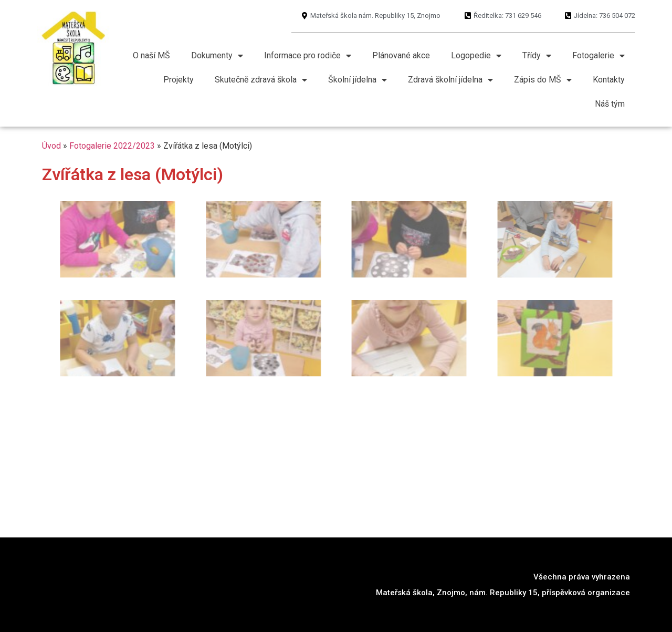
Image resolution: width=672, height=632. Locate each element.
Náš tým (610, 104)
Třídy (537, 56)
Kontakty (609, 80)
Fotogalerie (598, 56)
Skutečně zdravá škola (261, 80)
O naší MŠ (151, 55)
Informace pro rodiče (308, 56)
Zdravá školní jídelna (450, 80)
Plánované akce (401, 55)
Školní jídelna (358, 80)
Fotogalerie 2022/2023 (112, 146)
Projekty (178, 80)
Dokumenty (217, 56)
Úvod (51, 146)
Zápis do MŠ (543, 80)
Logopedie (476, 56)
